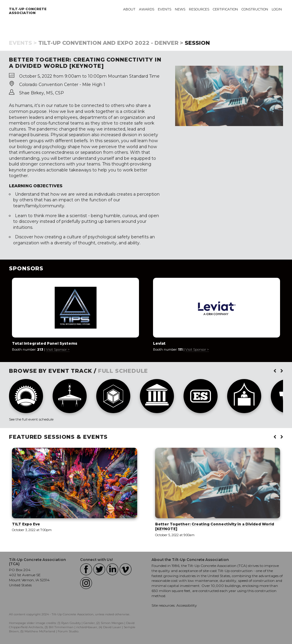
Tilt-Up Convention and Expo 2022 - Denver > (111, 43)
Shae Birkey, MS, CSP (42, 93)
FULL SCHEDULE (123, 371)
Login (277, 9)
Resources (199, 9)
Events (165, 9)
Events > (23, 43)
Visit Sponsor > (58, 349)
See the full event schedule (31, 419)
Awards (147, 9)
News (180, 9)
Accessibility (187, 605)
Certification (225, 9)
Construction (255, 9)
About (129, 9)
